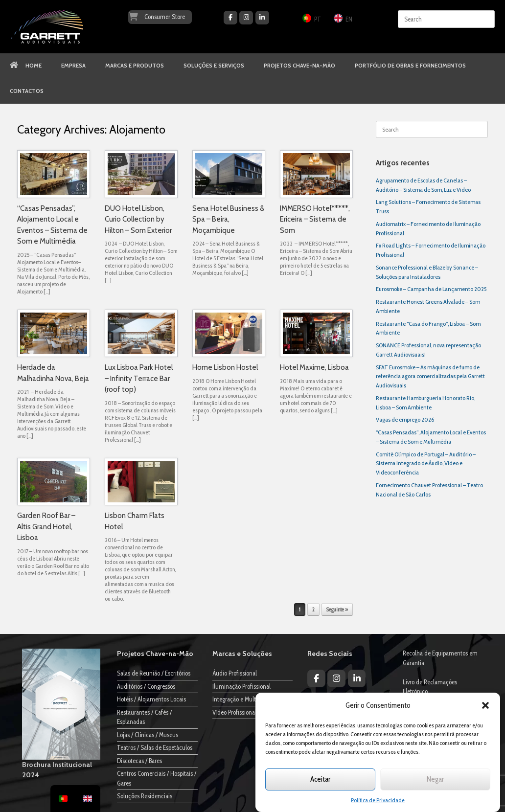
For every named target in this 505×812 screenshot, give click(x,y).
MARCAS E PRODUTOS (135, 66)
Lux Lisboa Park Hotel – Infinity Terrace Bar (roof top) (139, 378)
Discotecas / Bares (139, 761)
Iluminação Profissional (241, 686)
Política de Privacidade (378, 800)
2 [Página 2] (313, 609)
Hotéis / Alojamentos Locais (151, 699)
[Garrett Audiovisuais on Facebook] (230, 18)
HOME (26, 66)
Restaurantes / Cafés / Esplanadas (144, 717)
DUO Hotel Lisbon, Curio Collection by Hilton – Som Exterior (138, 219)
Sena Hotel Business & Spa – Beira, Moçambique (228, 219)
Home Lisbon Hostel (225, 367)
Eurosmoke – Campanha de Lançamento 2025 (431, 289)
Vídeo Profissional (234, 712)
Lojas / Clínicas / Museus (148, 735)
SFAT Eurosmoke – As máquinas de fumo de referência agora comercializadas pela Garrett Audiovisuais (430, 376)
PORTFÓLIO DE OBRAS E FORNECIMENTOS (410, 66)
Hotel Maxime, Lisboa (314, 367)
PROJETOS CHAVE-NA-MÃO (299, 66)
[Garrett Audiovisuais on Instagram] (246, 18)
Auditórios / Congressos (146, 686)
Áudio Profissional (235, 673)
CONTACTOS (27, 91)
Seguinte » (337, 609)
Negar (435, 779)
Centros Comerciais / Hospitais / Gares (157, 778)
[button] (485, 705)
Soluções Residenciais (145, 796)
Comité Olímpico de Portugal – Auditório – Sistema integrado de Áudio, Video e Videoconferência (426, 463)
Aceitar (320, 779)
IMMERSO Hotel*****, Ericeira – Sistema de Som (315, 219)
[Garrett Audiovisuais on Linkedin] (262, 18)
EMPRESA (73, 66)
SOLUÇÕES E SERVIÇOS (214, 66)
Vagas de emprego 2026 (405, 419)
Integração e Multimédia (243, 699)
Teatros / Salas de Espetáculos (155, 747)
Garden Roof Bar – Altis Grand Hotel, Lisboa (46, 527)
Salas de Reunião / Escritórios (154, 673)
